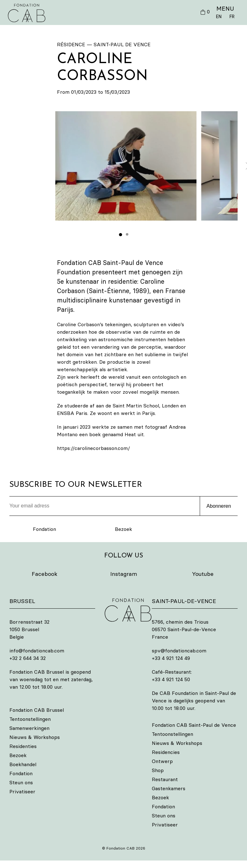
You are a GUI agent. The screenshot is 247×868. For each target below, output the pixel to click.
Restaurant (165, 779)
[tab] (121, 235)
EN (219, 17)
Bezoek (123, 529)
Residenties (23, 746)
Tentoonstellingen (30, 719)
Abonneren (219, 506)
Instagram (124, 574)
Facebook (44, 574)
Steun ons (21, 782)
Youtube (203, 574)
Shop (158, 770)
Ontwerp (162, 761)
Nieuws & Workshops (35, 737)
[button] (126, 166)
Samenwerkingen (29, 728)
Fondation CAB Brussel (37, 710)
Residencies (166, 752)
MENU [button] (225, 8)
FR (232, 17)
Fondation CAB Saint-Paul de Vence (194, 725)
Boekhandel (23, 764)
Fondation (44, 529)
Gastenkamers (169, 788)
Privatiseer (22, 791)
